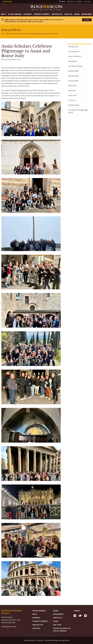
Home (3, 34)
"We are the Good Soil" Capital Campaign (62, 630)
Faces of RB (72, 95)
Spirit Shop (72, 90)
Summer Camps (74, 105)
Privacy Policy (40, 640)
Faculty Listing (73, 81)
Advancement (87, 14)
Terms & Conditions (29, 640)
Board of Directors (75, 56)
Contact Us (72, 100)
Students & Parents (42, 14)
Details (87, 20)
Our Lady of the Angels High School (78, 111)
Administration (73, 76)
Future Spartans (15, 14)
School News (15, 34)
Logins (56, 621)
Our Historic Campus (75, 66)
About (3, 14)
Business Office (74, 71)
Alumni (77, 14)
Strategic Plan (73, 47)
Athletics (68, 14)
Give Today (57, 625)
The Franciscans (74, 51)
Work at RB (72, 86)
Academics (28, 14)
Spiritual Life (57, 14)
